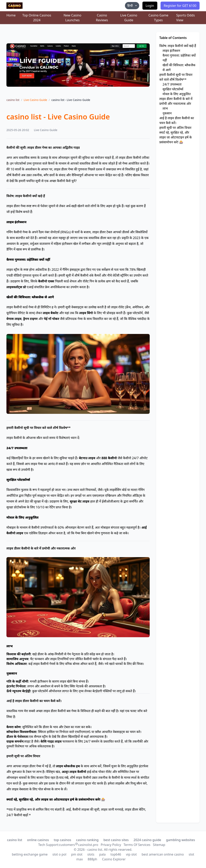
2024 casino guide (147, 840)
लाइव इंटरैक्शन (171, 51)
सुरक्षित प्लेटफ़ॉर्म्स (173, 89)
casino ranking (87, 840)
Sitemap (159, 845)
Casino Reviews (102, 18)
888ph (92, 859)
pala (102, 854)
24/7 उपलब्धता (172, 84)
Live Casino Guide (129, 18)
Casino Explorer (114, 859)
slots (91, 854)
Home (11, 15)
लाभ (165, 108)
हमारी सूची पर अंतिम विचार (175, 128)
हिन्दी (132, 6)
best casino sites (116, 840)
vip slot (131, 854)
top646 (116, 854)
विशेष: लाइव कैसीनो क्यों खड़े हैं (178, 46)
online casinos (38, 840)
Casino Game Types (158, 18)
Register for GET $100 (180, 6)
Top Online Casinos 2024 (37, 18)
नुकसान (167, 113)
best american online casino (163, 854)
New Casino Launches (72, 18)
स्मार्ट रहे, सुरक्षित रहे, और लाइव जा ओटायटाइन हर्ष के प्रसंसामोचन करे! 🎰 (176, 137)
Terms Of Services (137, 845)
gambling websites (180, 840)
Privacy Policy (111, 845)
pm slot (77, 854)
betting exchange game (30, 854)
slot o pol (59, 854)
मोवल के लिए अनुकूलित (177, 94)
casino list (13, 100)
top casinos (62, 840)
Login (150, 6)
